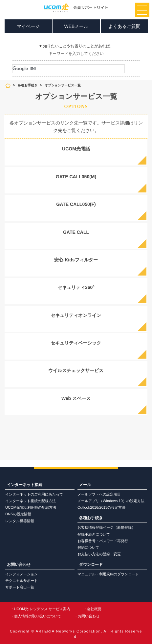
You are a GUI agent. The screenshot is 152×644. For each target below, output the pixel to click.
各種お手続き (28, 85)
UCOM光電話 (76, 149)
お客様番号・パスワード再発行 (103, 541)
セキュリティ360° (76, 287)
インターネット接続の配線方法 (31, 501)
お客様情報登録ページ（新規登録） (106, 527)
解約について (88, 547)
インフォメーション (22, 574)
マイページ (28, 26)
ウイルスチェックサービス (76, 370)
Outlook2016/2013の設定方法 (101, 507)
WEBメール (76, 26)
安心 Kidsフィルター (76, 260)
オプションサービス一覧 (63, 85)
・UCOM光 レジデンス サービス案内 (41, 609)
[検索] (69, 69)
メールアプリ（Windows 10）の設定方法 (111, 501)
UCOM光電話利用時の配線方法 (31, 507)
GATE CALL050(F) (76, 204)
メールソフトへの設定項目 (99, 494)
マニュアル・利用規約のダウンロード (108, 574)
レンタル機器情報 (20, 521)
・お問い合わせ (87, 616)
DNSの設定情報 (18, 514)
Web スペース (76, 398)
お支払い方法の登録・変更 (99, 554)
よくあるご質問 (124, 26)
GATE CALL (76, 232)
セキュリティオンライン (76, 315)
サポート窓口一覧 (20, 587)
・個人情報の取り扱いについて (36, 616)
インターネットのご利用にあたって (34, 494)
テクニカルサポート (22, 581)
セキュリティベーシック (76, 343)
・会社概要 (92, 609)
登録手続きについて (94, 534)
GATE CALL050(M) (76, 177)
